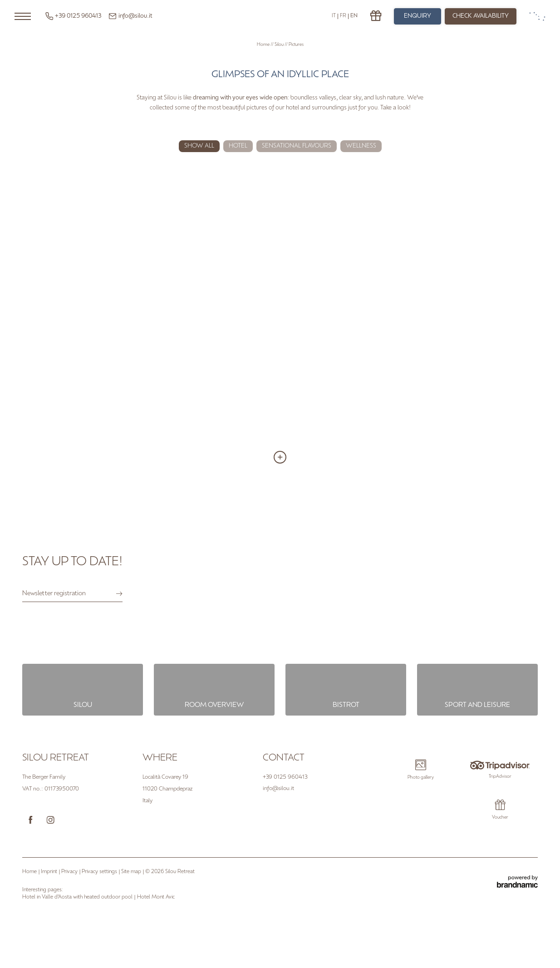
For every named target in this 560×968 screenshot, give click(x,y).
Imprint (50, 872)
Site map (132, 872)
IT (334, 16)
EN (354, 16)
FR (343, 16)
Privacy (70, 872)
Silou (280, 45)
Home (264, 45)
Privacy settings (100, 872)
